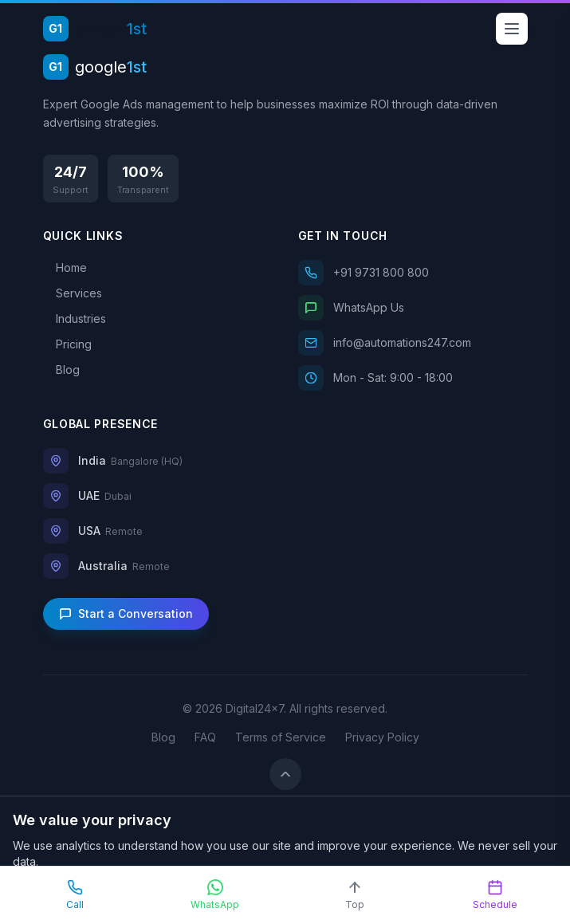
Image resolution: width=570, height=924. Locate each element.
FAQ (205, 737)
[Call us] (413, 273)
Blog (163, 737)
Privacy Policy (382, 737)
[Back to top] (285, 774)
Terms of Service (281, 737)
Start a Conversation (126, 613)
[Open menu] (512, 29)
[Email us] (413, 343)
